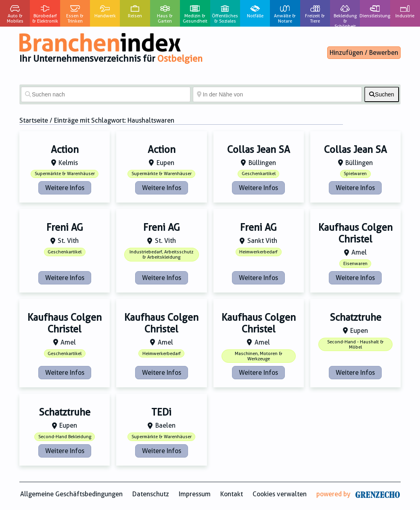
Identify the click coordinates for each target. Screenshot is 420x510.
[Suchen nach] (106, 94)
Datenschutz (151, 494)
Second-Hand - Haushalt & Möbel (355, 345)
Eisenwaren (355, 264)
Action (65, 150)
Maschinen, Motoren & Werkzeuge (259, 356)
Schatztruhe (355, 318)
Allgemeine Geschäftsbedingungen (71, 494)
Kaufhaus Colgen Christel (355, 233)
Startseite (34, 120)
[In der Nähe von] (278, 94)
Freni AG (65, 228)
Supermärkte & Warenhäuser (65, 174)
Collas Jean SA (259, 150)
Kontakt (232, 494)
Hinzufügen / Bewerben (364, 53)
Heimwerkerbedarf (258, 252)
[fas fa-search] (382, 94)
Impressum (195, 494)
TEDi (161, 412)
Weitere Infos (65, 188)
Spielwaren (355, 174)
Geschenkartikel (259, 174)
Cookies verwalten (280, 494)
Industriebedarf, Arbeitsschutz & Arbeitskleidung (161, 255)
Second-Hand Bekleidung (65, 437)
